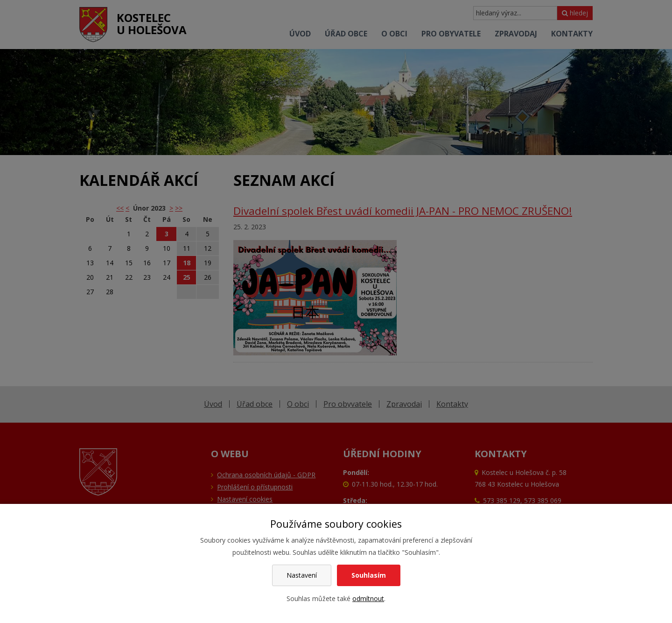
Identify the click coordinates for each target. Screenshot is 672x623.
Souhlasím (369, 575)
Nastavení (302, 575)
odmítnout (368, 598)
